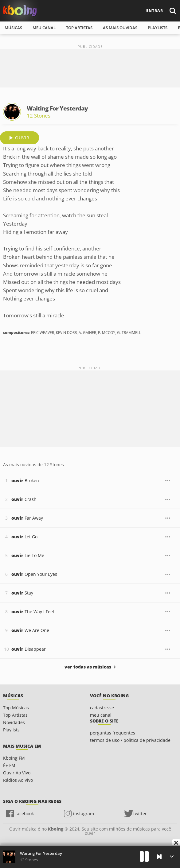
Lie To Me (28, 555)
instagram (84, 814)
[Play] (144, 856)
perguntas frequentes (113, 733)
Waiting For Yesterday (41, 853)
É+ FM (9, 765)
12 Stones (39, 116)
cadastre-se (102, 708)
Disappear (29, 649)
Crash (24, 499)
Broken (25, 480)
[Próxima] (159, 857)
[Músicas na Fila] (172, 856)
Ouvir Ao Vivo (17, 773)
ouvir (22, 138)
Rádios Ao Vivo (18, 780)
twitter (140, 814)
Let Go (24, 537)
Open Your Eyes (34, 574)
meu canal (44, 28)
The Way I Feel (33, 612)
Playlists (11, 730)
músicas (13, 28)
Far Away (27, 518)
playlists (158, 28)
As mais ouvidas (120, 28)
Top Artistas (15, 715)
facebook (25, 814)
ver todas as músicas (88, 667)
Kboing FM (14, 758)
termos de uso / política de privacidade (130, 740)
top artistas (79, 28)
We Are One (30, 630)
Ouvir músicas (20, 11)
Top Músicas (16, 708)
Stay (22, 593)
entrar (155, 11)
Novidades (14, 722)
